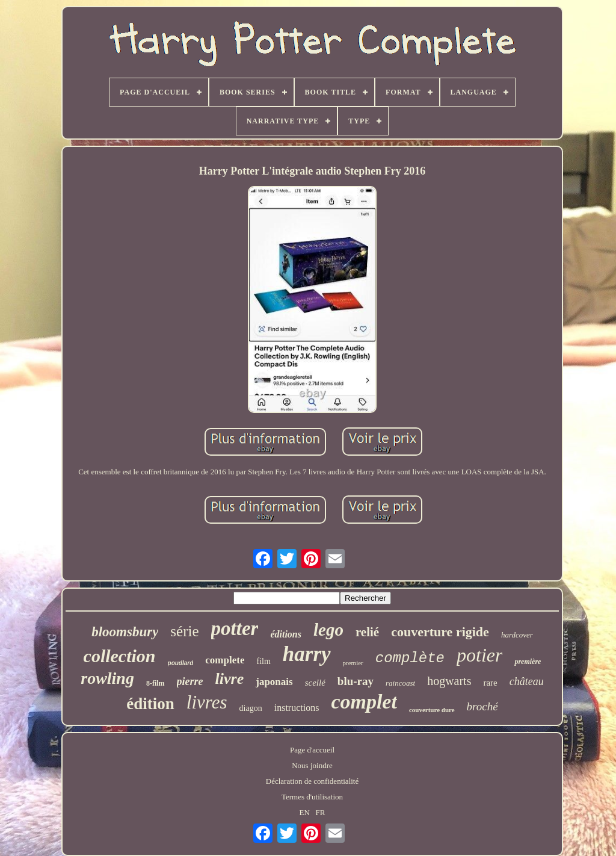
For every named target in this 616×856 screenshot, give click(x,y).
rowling (107, 678)
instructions (297, 708)
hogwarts (449, 681)
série (184, 631)
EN (305, 812)
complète (410, 658)
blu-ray (356, 681)
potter (235, 628)
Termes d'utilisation (312, 797)
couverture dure (432, 710)
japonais (274, 682)
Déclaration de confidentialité (312, 781)
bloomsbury (125, 632)
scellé (315, 683)
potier (479, 655)
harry (307, 654)
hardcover (517, 635)
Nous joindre (312, 765)
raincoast (400, 683)
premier (353, 663)
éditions (286, 634)
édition (150, 704)
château (527, 681)
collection (120, 656)
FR (321, 812)
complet (364, 702)
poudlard (181, 663)
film (263, 661)
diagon (251, 708)
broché (482, 706)
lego (328, 630)
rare (490, 683)
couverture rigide (440, 632)
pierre (190, 681)
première (528, 662)
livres (207, 702)
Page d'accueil (312, 750)
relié (367, 632)
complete (225, 660)
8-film (156, 683)
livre (230, 679)
